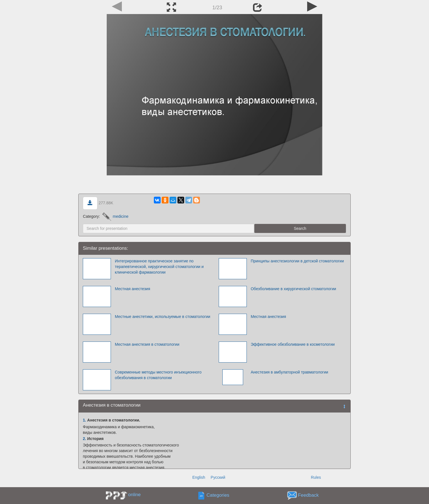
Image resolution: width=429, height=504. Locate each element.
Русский (218, 477)
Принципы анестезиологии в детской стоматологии (297, 261)
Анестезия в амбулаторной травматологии (289, 372)
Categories (218, 495)
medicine (116, 216)
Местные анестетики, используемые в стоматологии (163, 317)
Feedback (308, 495)
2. (85, 439)
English (199, 477)
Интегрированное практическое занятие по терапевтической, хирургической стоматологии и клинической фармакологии (159, 267)
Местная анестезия (133, 289)
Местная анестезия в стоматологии (147, 344)
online (134, 495)
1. (85, 420)
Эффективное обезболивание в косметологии (293, 344)
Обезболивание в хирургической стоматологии (293, 289)
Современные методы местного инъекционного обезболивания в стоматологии (158, 375)
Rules (316, 477)
